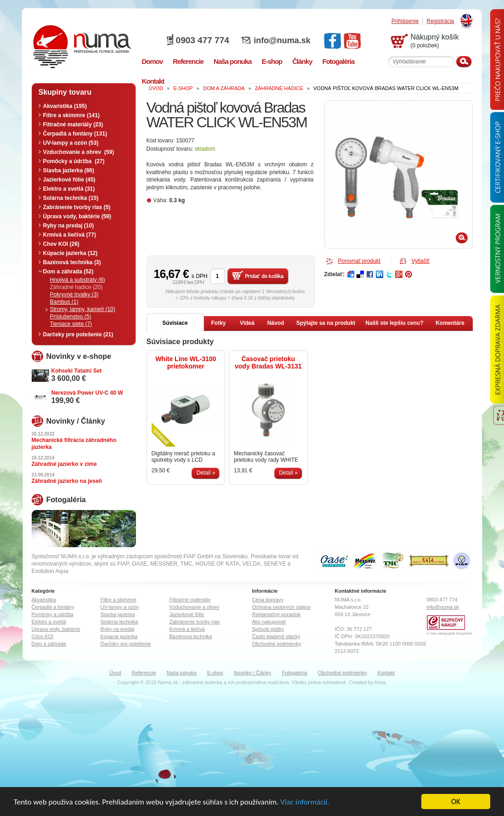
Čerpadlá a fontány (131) (75, 134)
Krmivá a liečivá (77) (70, 235)
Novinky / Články (253, 673)
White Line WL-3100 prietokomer (186, 363)
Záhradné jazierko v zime (64, 464)
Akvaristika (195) (65, 106)
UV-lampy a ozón (120, 607)
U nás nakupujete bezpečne (450, 633)
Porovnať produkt (360, 261)
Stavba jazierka (118, 614)
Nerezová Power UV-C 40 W (87, 393)
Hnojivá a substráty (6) (78, 280)
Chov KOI (43, 636)
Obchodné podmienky (277, 644)
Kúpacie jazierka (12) (71, 253)
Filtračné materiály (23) (73, 125)
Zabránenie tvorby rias (195, 622)
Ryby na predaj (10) (69, 226)
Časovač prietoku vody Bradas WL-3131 (268, 363)
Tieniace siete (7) (71, 324)
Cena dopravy (268, 600)
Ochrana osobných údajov (282, 607)
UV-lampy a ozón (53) (71, 143)
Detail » (206, 473)
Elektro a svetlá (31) (69, 189)
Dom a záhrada (49, 644)
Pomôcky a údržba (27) (74, 161)
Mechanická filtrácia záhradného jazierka (74, 444)
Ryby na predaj (118, 629)
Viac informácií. (305, 802)
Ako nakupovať (269, 622)
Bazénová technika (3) (72, 262)
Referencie (144, 673)
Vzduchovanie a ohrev (195, 607)
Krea (380, 682)
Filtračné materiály (190, 600)
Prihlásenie (405, 21)
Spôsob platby (268, 629)
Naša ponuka (182, 673)
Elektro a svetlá (49, 622)
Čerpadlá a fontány (53, 607)
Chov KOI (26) (61, 244)
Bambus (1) (64, 302)
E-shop (215, 673)
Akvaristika (44, 600)
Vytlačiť (421, 261)
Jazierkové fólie (187, 614)
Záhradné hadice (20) (76, 287)
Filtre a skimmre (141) (71, 115)
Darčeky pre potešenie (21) (78, 334)
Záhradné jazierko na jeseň (67, 481)
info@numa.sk (282, 40)
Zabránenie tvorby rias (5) (77, 207)
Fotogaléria (295, 673)
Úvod (115, 673)
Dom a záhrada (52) (68, 272)
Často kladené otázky (276, 636)
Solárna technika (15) (71, 198)
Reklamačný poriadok (277, 614)
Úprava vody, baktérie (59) (77, 216)
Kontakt (386, 673)
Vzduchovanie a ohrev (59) (79, 152)
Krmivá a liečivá (187, 629)
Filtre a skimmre (119, 600)
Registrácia (440, 21)
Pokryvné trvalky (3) (74, 295)
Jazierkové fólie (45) (69, 180)
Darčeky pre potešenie (126, 644)
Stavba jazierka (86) (69, 170)
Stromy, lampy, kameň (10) (83, 309)
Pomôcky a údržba (53, 614)
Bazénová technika (191, 636)
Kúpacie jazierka (119, 636)
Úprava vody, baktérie (56, 629)
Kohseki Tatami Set (77, 371)
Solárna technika (119, 622)
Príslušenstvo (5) (71, 317)
